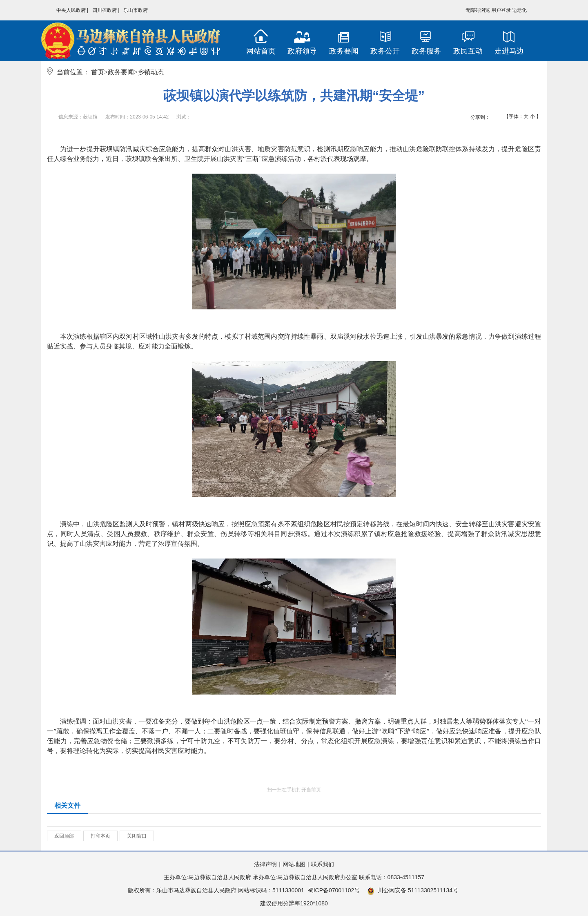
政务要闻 (344, 51)
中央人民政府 (71, 10)
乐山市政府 (136, 10)
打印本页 (100, 836)
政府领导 (302, 51)
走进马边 (509, 51)
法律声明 (265, 864)
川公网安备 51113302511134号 (413, 891)
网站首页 (261, 51)
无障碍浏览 (478, 10)
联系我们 (323, 864)
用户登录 (501, 10)
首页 (98, 72)
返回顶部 (64, 836)
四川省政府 (105, 10)
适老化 (519, 10)
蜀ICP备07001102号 (334, 890)
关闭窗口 (137, 836)
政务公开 (385, 51)
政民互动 (468, 51)
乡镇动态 (151, 72)
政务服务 (426, 51)
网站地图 (294, 864)
